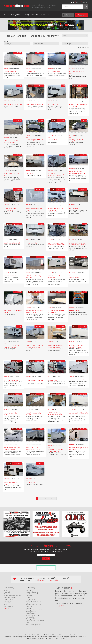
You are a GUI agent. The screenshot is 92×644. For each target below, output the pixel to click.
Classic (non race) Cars (33, 615)
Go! (85, 7)
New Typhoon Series (54, 72)
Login (78, 2)
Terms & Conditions (10, 603)
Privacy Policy (8, 599)
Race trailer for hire (53, 105)
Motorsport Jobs (31, 612)
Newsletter (45, 15)
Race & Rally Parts (32, 592)
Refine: (6, 41)
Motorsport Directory (32, 619)
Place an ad (81, 15)
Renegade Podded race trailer (34, 105)
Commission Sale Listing (34, 605)
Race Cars (29, 590)
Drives (28, 597)
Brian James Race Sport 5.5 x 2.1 (13, 105)
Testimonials (8, 601)
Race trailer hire (31, 482)
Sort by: (57, 36)
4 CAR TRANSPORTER (10, 276)
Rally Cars (29, 596)
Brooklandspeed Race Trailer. (13, 243)
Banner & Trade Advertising (13, 596)
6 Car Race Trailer (31, 72)
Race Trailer (29, 174)
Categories (16, 15)
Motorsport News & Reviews (35, 610)
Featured (7, 592)
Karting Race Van (74, 311)
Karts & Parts (30, 606)
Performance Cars (31, 614)
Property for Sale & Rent (34, 626)
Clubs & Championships (33, 624)
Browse (6, 590)
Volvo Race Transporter (11, 380)
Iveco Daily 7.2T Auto (75, 208)
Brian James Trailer (32, 243)
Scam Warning (8, 606)
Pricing (26, 15)
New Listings (8, 594)
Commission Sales (10, 597)
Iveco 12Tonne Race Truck (77, 380)
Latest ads (68, 15)
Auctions (28, 608)
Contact (35, 15)
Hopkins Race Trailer (10, 72)
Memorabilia (30, 617)
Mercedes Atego (52, 380)
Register (85, 2)
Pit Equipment (30, 599)
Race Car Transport (32, 594)
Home (6, 15)
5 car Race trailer (53, 139)
